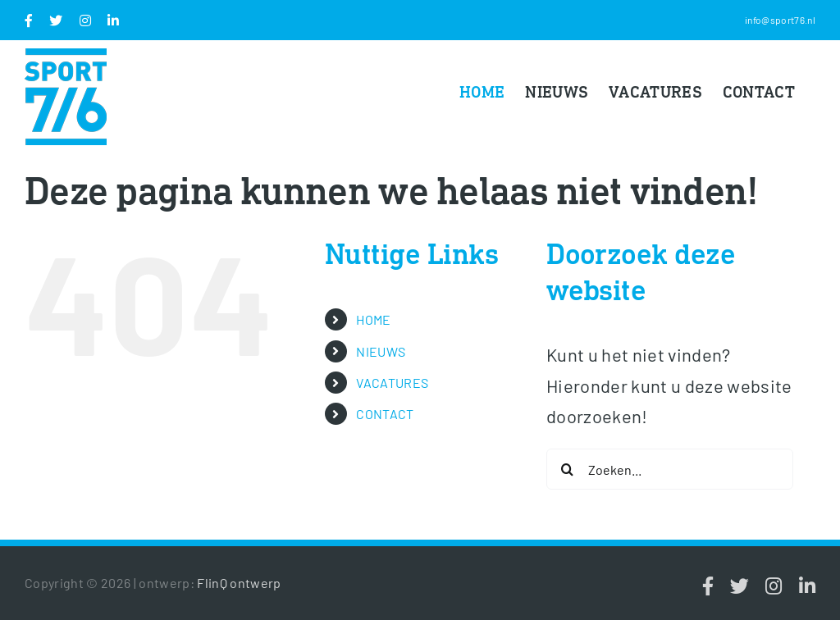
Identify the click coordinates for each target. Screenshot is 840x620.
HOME (373, 319)
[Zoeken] (567, 469)
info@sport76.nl (780, 20)
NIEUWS (381, 351)
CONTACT (385, 414)
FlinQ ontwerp (239, 583)
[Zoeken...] (670, 469)
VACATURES (392, 383)
